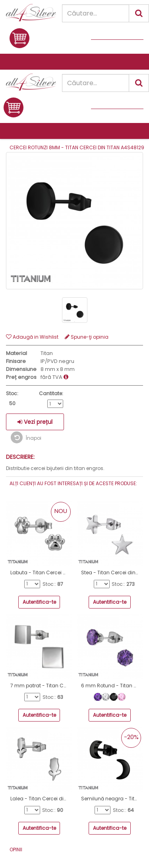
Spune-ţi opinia (87, 337)
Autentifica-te (39, 602)
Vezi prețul (35, 422)
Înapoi (26, 437)
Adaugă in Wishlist (32, 337)
